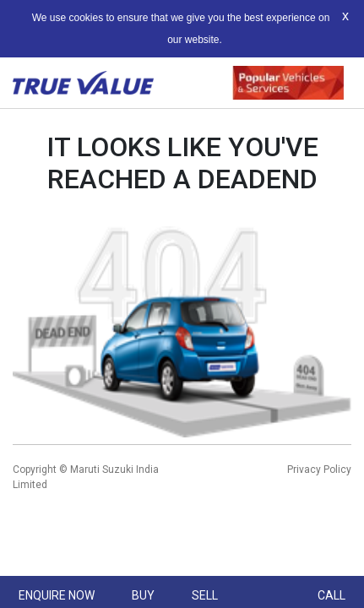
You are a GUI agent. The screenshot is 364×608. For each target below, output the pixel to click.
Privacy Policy (319, 470)
